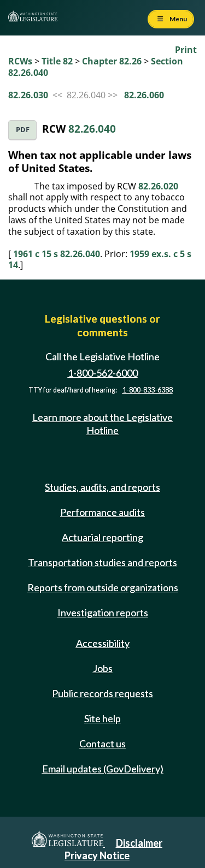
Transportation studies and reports (102, 562)
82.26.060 (144, 95)
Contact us (102, 744)
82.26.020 (158, 186)
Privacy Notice (97, 855)
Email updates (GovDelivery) (103, 769)
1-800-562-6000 (103, 373)
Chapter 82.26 (112, 61)
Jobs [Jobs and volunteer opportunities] (103, 668)
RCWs (20, 61)
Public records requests (102, 693)
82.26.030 (28, 95)
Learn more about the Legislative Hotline (102, 423)
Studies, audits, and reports (102, 487)
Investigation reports (103, 613)
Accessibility (103, 643)
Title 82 (57, 61)
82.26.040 (92, 129)
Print (186, 50)
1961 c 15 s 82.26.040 (57, 254)
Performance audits (102, 512)
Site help (102, 718)
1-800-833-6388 (148, 390)
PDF (23, 130)
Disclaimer (139, 843)
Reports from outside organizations (103, 587)
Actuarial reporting (102, 537)
